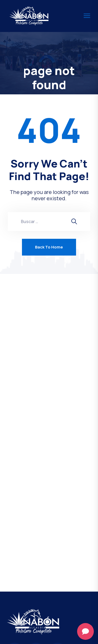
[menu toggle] (87, 16)
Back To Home (49, 247)
